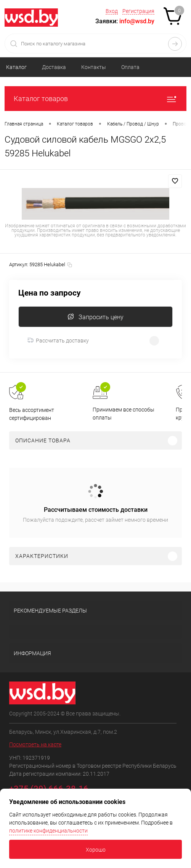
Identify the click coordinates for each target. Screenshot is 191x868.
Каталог (16, 67)
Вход (112, 11)
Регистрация (138, 11)
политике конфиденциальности (48, 831)
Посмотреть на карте (35, 744)
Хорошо (96, 850)
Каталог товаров (95, 99)
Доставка (54, 67)
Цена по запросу (50, 293)
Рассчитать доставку (58, 341)
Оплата (130, 67)
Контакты (94, 67)
